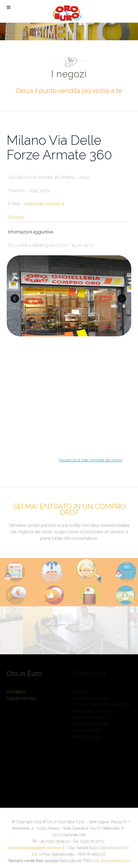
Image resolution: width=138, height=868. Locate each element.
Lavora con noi (21, 698)
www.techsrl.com (115, 861)
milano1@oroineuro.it (44, 204)
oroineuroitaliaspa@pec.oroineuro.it (36, 848)
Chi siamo (16, 692)
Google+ (16, 217)
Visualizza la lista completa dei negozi (90, 460)
